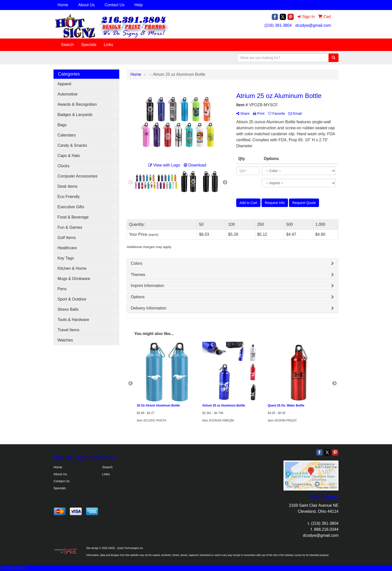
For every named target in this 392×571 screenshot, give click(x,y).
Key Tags (66, 258)
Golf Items (67, 238)
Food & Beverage (73, 217)
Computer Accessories (77, 176)
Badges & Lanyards (75, 115)
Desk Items (67, 186)
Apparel (64, 84)
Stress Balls (68, 309)
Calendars (67, 135)
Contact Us (115, 5)
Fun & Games (70, 227)
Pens (62, 289)
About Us (86, 5)
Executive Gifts (71, 207)
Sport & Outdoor (72, 299)
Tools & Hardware (73, 320)
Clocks (63, 166)
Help (139, 5)
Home (63, 5)
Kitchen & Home (72, 268)
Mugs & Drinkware (74, 279)
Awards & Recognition (77, 104)
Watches (65, 340)
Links (108, 45)
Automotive (67, 94)
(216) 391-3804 (278, 25)
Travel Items (68, 330)
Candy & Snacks (72, 145)
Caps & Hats (69, 156)
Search (67, 45)
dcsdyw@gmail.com (313, 25)
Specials (89, 45)
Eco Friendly (69, 197)
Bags (62, 125)
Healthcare (67, 248)
